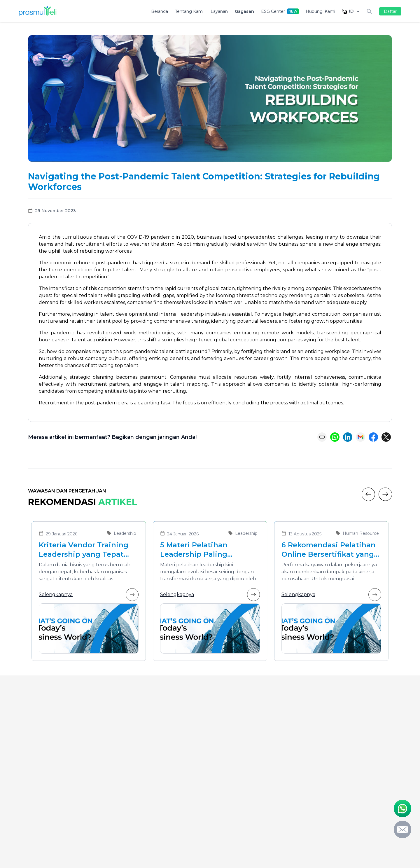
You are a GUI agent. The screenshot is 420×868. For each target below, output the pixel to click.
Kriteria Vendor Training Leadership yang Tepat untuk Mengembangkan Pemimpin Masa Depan (84, 550)
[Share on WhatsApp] (335, 437)
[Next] (385, 494)
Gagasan (244, 11)
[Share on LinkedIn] (348, 437)
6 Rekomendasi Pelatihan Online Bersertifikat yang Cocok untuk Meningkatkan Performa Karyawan (329, 550)
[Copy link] (322, 437)
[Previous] (368, 494)
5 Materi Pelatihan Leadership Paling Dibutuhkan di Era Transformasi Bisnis (197, 550)
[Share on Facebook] (373, 437)
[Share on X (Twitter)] (386, 437)
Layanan (219, 11)
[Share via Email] (360, 437)
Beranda (160, 11)
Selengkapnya (89, 595)
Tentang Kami (189, 11)
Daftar (390, 11)
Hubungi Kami (320, 11)
